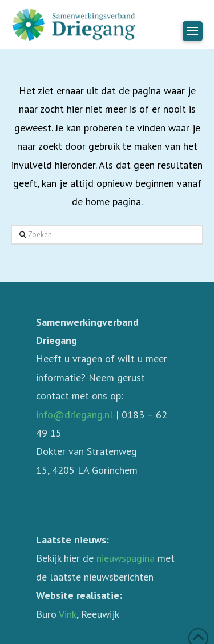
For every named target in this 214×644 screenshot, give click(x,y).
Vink (68, 614)
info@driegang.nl (74, 415)
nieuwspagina (126, 558)
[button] (193, 31)
